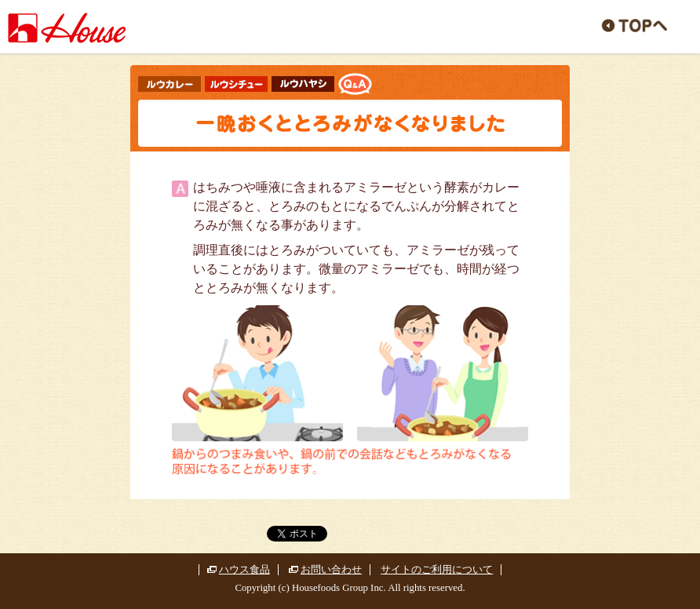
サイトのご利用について (437, 570)
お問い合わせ (331, 570)
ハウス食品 (244, 570)
